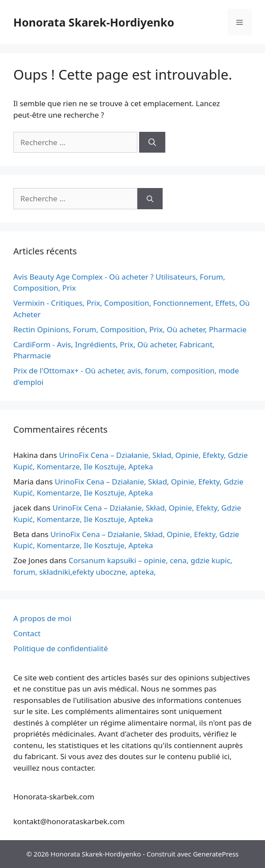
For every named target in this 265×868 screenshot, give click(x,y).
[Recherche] (152, 142)
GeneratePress (216, 854)
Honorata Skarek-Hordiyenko (94, 22)
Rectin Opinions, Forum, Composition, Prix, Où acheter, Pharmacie (130, 329)
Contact (27, 633)
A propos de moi (42, 618)
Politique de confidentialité (61, 648)
